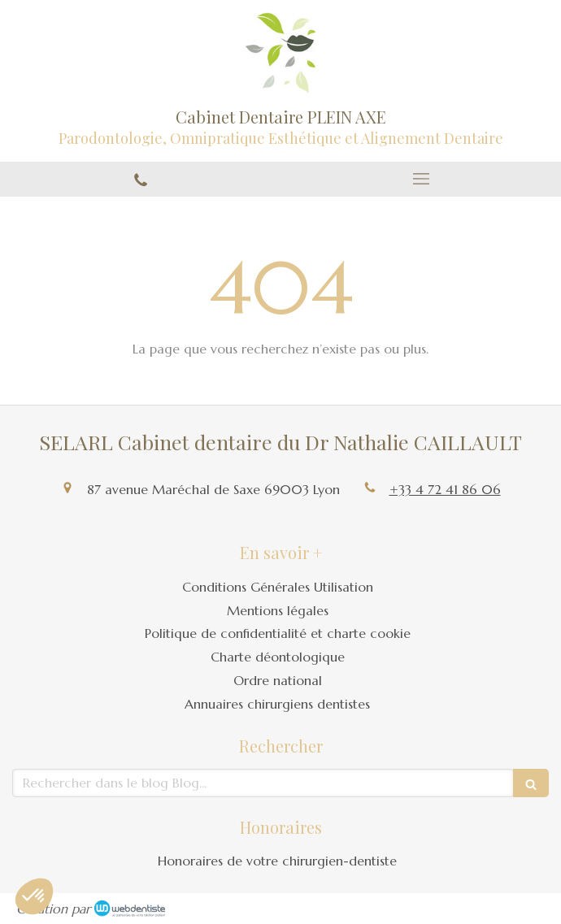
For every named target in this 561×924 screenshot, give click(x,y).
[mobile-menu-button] (421, 179)
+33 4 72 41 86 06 (445, 489)
